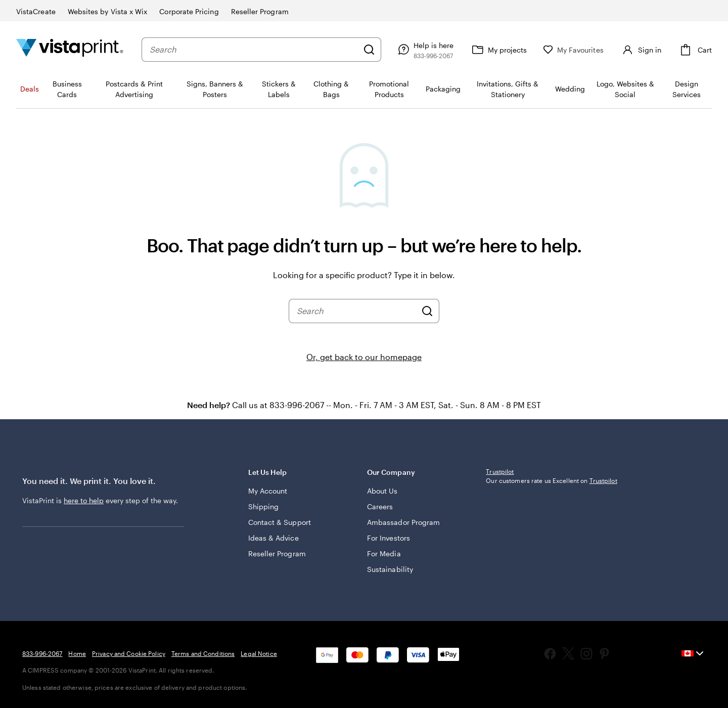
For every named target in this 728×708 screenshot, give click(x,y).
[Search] (369, 50)
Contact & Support (280, 522)
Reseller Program (277, 554)
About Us (382, 491)
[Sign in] (641, 50)
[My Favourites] (573, 50)
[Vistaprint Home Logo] (70, 49)
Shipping (264, 506)
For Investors (389, 538)
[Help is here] (424, 50)
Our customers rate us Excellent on (551, 480)
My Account (268, 491)
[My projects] (498, 50)
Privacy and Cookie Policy (129, 653)
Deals (30, 89)
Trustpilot (500, 471)
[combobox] (254, 50)
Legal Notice (259, 653)
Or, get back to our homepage (364, 357)
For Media (384, 554)
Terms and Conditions (203, 653)
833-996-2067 (42, 653)
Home (77, 653)
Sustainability (390, 569)
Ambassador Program (403, 522)
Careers (380, 506)
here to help (84, 500)
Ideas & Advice (274, 538)
